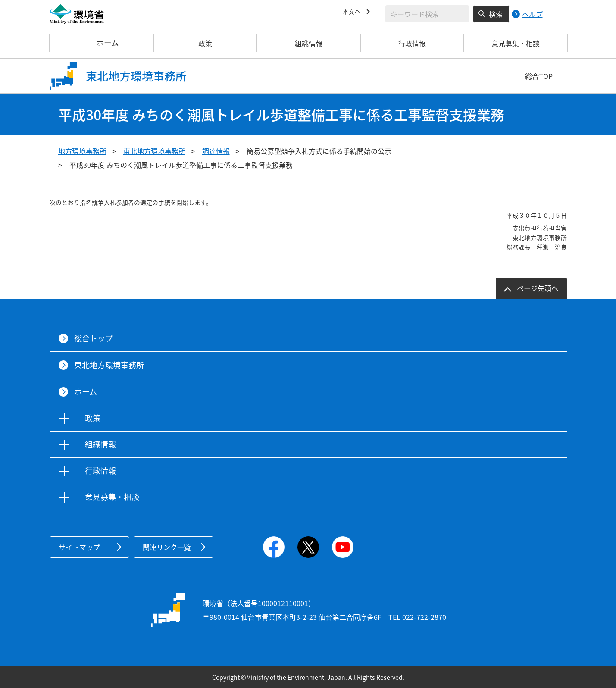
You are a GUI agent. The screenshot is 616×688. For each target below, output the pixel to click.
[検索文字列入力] (427, 14)
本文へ (353, 13)
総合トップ (94, 338)
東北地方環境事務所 (154, 151)
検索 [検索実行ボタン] (496, 14)
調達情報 (216, 151)
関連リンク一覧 (167, 547)
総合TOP (539, 76)
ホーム (102, 43)
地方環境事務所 (82, 151)
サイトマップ (79, 547)
